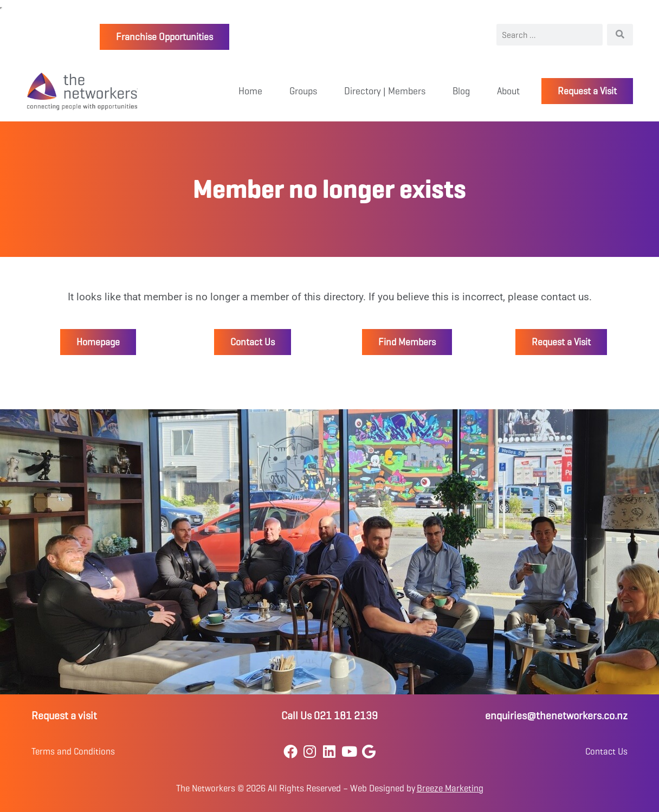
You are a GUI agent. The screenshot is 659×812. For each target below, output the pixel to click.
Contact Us (606, 752)
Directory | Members (385, 91)
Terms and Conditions (73, 752)
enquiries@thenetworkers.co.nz (556, 716)
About (508, 91)
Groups (303, 91)
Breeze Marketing (450, 788)
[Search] (620, 35)
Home (250, 91)
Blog (461, 91)
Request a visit (64, 716)
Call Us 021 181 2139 (329, 716)
